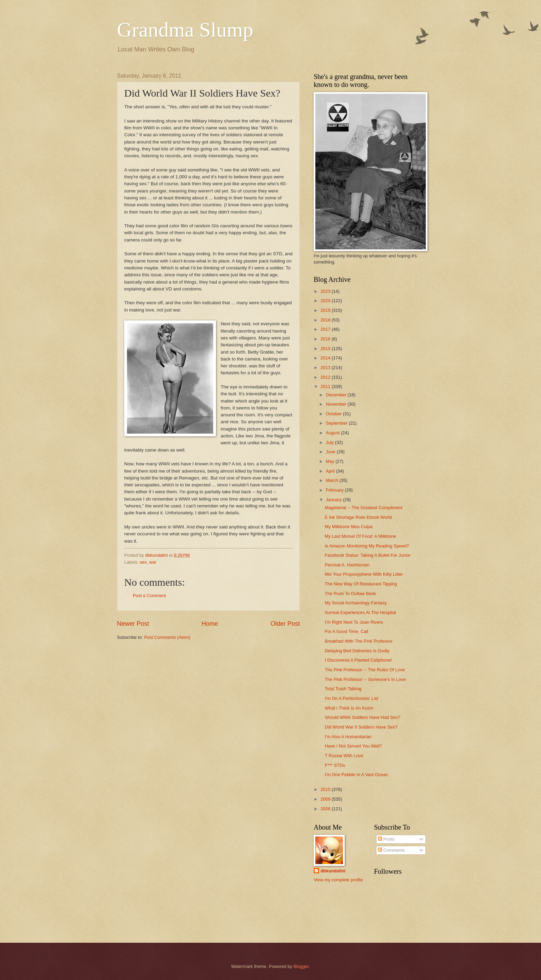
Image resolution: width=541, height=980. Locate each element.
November (337, 404)
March (332, 480)
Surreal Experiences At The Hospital (360, 612)
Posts (386, 839)
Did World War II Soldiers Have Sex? (361, 727)
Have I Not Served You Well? (353, 746)
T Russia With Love (344, 756)
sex (143, 562)
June (331, 452)
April (331, 471)
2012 (326, 377)
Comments (391, 850)
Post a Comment (149, 596)
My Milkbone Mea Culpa (348, 527)
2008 (326, 809)
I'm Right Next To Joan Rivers (354, 622)
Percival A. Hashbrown (347, 565)
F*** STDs (335, 765)
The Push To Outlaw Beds (350, 593)
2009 (326, 799)
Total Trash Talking (343, 689)
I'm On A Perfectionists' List (351, 698)
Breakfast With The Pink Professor (359, 641)
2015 (326, 349)
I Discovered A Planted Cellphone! (358, 660)
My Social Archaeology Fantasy (356, 603)
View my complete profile (338, 880)
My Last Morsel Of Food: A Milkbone (360, 536)
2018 (326, 320)
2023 (326, 291)
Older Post (285, 624)
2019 (326, 310)
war (153, 562)
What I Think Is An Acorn (349, 708)
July (330, 442)
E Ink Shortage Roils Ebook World (358, 517)
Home (210, 624)
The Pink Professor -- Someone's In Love (365, 679)
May (331, 461)
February (335, 490)
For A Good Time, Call (346, 631)
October (334, 414)
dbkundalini (333, 871)
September (337, 423)
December (337, 395)
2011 (326, 387)
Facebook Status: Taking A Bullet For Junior (368, 555)
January (334, 500)
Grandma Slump (185, 30)
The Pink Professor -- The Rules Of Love (365, 670)
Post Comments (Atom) (167, 637)
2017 (326, 329)
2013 (326, 368)
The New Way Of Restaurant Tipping (361, 584)
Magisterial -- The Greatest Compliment (363, 508)
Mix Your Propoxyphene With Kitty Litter (364, 574)
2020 (326, 301)
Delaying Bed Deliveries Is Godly (357, 651)
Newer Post (133, 624)
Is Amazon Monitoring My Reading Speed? (367, 546)
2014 (326, 358)
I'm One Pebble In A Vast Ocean (356, 775)
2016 (326, 339)
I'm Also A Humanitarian (348, 737)
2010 (326, 789)
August (333, 433)
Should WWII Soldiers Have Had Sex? (362, 717)
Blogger (301, 966)
